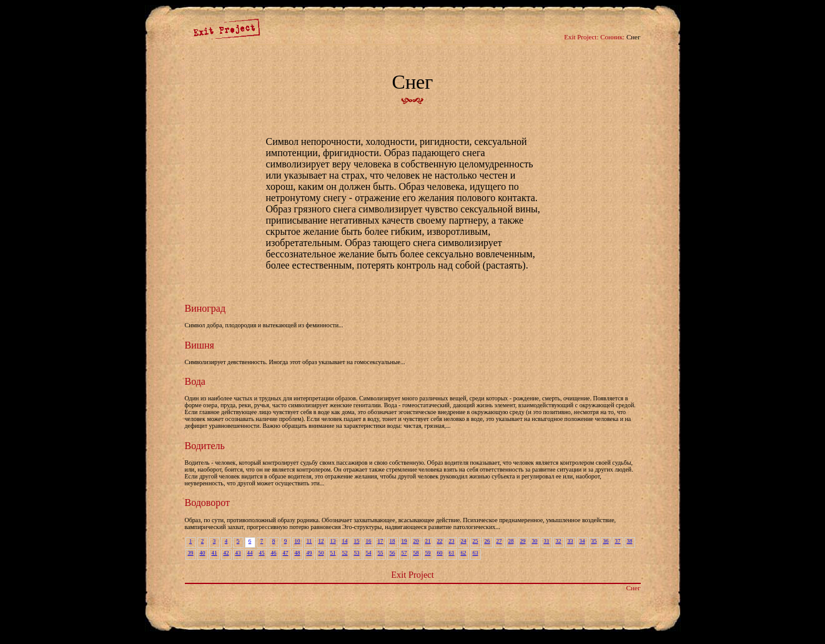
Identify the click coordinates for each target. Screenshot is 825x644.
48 (298, 553)
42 (226, 553)
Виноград (205, 308)
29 (523, 541)
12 (321, 541)
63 (476, 553)
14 (345, 541)
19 (404, 541)
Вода (195, 381)
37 (618, 541)
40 (203, 553)
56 (393, 553)
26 (487, 541)
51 (333, 553)
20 (416, 541)
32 (559, 541)
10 (298, 541)
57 (404, 553)
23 (452, 541)
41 (215, 553)
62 (464, 553)
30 (535, 541)
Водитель (205, 446)
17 (381, 541)
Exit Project (412, 575)
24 (464, 541)
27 (499, 541)
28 (511, 541)
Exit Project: (581, 37)
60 (440, 553)
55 (381, 553)
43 (238, 553)
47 (286, 553)
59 (428, 553)
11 (309, 541)
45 (262, 553)
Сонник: (612, 37)
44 (250, 553)
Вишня (200, 345)
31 (547, 541)
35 (594, 541)
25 (476, 541)
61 (452, 553)
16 (369, 541)
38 (630, 541)
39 (191, 553)
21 (428, 541)
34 (582, 541)
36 (606, 541)
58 (416, 553)
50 (321, 553)
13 (333, 541)
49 (309, 553)
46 (274, 553)
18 (393, 541)
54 (369, 553)
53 (357, 553)
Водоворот (208, 503)
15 (357, 541)
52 (345, 553)
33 (571, 541)
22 (440, 541)
